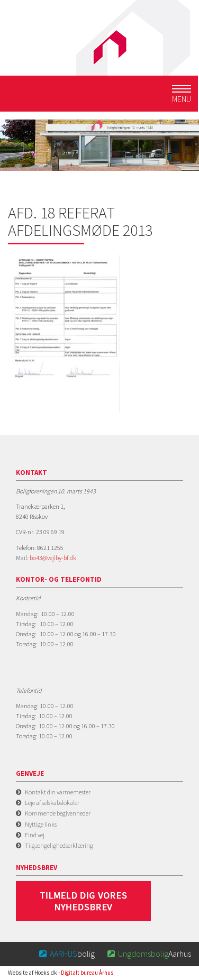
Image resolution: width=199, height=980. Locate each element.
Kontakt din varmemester (58, 792)
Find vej (35, 835)
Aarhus (148, 954)
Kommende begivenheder (58, 813)
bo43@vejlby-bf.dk (53, 558)
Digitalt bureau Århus (87, 973)
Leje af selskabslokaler (52, 803)
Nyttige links (41, 824)
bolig (66, 954)
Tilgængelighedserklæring (59, 845)
